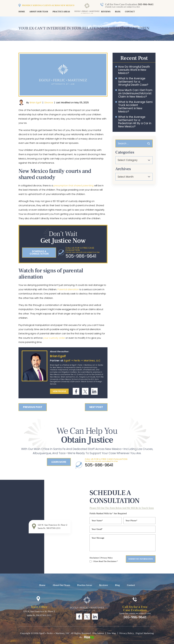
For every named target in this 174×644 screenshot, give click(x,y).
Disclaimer (94, 558)
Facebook (76, 391)
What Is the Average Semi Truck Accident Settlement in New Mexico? (135, 107)
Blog (118, 12)
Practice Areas (61, 12)
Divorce (49, 103)
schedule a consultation (39, 253)
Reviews (106, 12)
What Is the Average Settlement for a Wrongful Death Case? (133, 82)
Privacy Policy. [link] (127, 633)
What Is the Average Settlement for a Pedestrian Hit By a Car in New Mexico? (135, 122)
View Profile (59, 391)
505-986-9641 (146, 4)
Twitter (85, 391)
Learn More (59, 462)
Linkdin (94, 391)
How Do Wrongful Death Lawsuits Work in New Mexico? (134, 70)
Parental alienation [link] (68, 289)
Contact (130, 12)
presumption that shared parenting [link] (74, 186)
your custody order (54, 338)
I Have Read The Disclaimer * (105, 561)
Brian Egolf (36, 103)
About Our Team (39, 12)
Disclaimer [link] (98, 633)
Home (22, 12)
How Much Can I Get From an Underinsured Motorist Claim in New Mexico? (135, 93)
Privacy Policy (107, 558)
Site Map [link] (112, 633)
